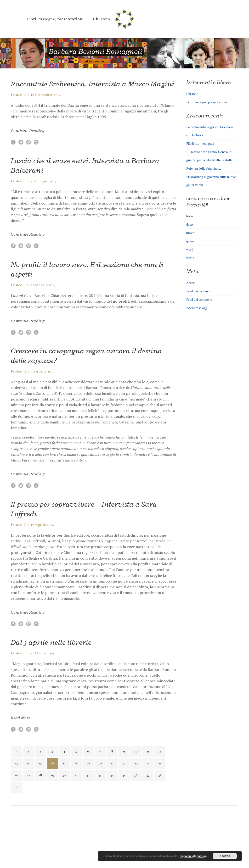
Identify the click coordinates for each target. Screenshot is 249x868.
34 (112, 775)
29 (52, 775)
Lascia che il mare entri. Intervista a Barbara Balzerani (85, 165)
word (190, 250)
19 (88, 763)
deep (190, 224)
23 (136, 763)
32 (88, 775)
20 (100, 763)
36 (136, 775)
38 (160, 775)
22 (124, 763)
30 (64, 775)
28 (40, 775)
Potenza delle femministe (204, 168)
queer (190, 241)
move (190, 233)
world (190, 258)
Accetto (225, 856)
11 (148, 751)
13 (16, 763)
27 (28, 775)
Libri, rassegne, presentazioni (207, 102)
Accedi (191, 283)
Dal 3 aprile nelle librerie (51, 642)
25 (160, 763)
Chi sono (192, 94)
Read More (21, 718)
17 (64, 763)
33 (100, 775)
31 (76, 775)
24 (148, 763)
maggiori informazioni (194, 856)
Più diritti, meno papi (200, 144)
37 (148, 775)
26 (16, 775)
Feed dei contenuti (199, 291)
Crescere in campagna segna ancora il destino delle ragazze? (86, 356)
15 (40, 763)
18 (76, 763)
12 (160, 751)
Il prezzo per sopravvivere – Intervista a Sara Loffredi (84, 509)
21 (112, 763)
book (190, 216)
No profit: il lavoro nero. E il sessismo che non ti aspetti (87, 269)
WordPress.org (197, 308)
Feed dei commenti (199, 300)
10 (136, 751)
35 (124, 775)
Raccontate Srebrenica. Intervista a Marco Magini (93, 84)
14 (28, 763)
